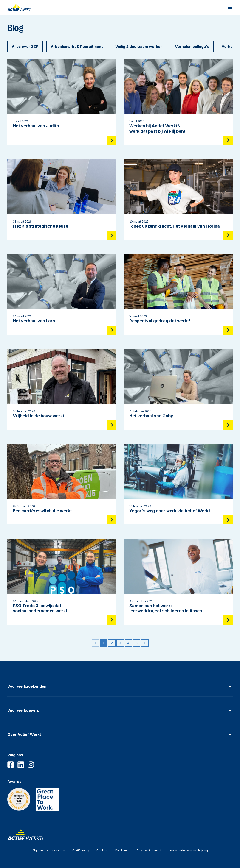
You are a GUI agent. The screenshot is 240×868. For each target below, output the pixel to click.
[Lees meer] (112, 140)
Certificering (81, 850)
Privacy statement (149, 850)
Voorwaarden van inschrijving (188, 850)
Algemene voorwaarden (49, 850)
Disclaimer (122, 850)
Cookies (102, 850)
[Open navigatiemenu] (230, 7)
